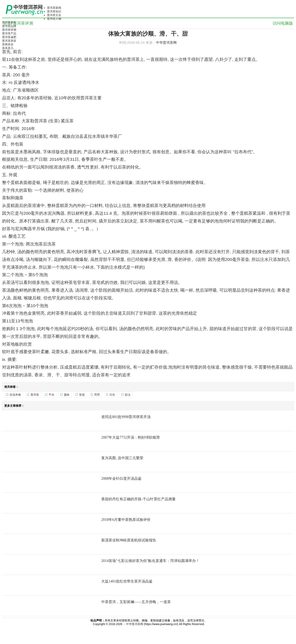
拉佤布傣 (15, 395)
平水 (51, 395)
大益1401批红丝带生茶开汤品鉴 (127, 581)
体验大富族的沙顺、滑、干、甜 (148, 34)
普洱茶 (35, 395)
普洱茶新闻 (54, 8)
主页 (7, 23)
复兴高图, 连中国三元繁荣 (122, 458)
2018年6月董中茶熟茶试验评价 (126, 520)
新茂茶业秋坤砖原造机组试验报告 (129, 540)
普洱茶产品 (9, 33)
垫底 (82, 395)
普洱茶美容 (9, 41)
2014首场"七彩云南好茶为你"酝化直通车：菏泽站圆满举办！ (150, 561)
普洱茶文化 (54, 15)
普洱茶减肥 (9, 37)
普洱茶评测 (9, 30)
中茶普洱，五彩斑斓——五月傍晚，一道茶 (136, 602)
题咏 (67, 395)
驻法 (128, 395)
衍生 (112, 395)
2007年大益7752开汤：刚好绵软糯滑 (131, 437)
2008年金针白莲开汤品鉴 (121, 479)
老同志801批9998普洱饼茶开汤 (126, 417)
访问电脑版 (283, 23)
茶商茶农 (8, 44)
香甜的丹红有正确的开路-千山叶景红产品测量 (138, 499)
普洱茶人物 (54, 19)
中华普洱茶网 (135, 624)
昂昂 (97, 395)
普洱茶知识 (54, 11)
